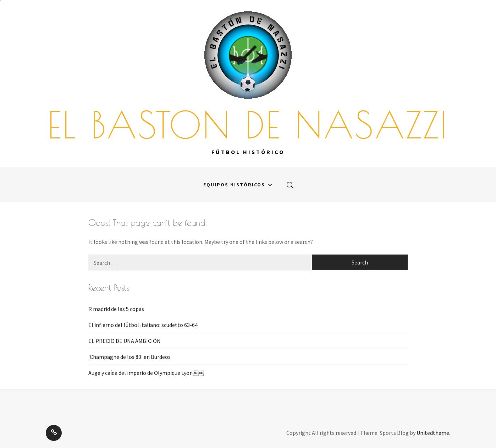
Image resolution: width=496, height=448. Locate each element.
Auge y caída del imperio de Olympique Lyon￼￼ (146, 373)
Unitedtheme (433, 433)
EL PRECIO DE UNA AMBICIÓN (125, 341)
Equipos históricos (238, 185)
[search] (290, 185)
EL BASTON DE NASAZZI (248, 125)
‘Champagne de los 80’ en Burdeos (129, 357)
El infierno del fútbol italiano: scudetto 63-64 (143, 325)
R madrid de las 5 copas (116, 309)
